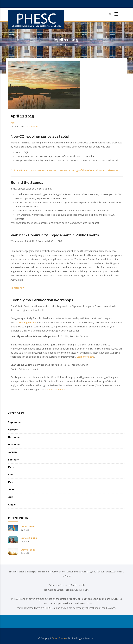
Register (118, 4)
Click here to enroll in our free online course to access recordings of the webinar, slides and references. (65, 170)
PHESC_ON (80, 572)
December (14, 445)
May (10, 482)
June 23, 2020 (29, 538)
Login (108, 4)
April (13, 123)
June (11, 490)
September (15, 422)
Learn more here (85, 357)
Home (59, 44)
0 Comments (32, 126)
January (13, 452)
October (13, 430)
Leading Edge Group (25, 322)
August (12, 505)
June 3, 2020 (28, 550)
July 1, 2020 (28, 527)
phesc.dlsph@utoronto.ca (34, 572)
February (13, 460)
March (12, 467)
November (14, 437)
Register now (17, 288)
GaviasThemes (59, 638)
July (10, 497)
